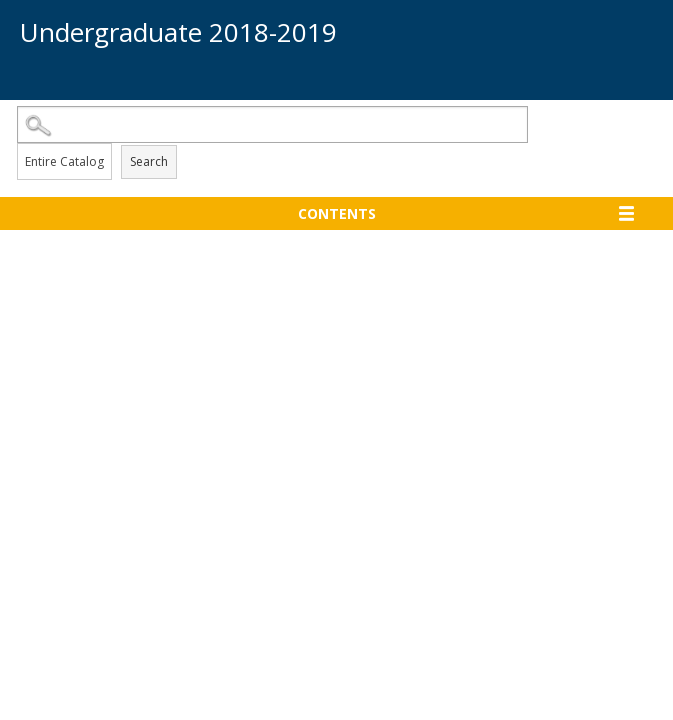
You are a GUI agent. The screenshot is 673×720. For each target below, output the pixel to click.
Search (149, 161)
